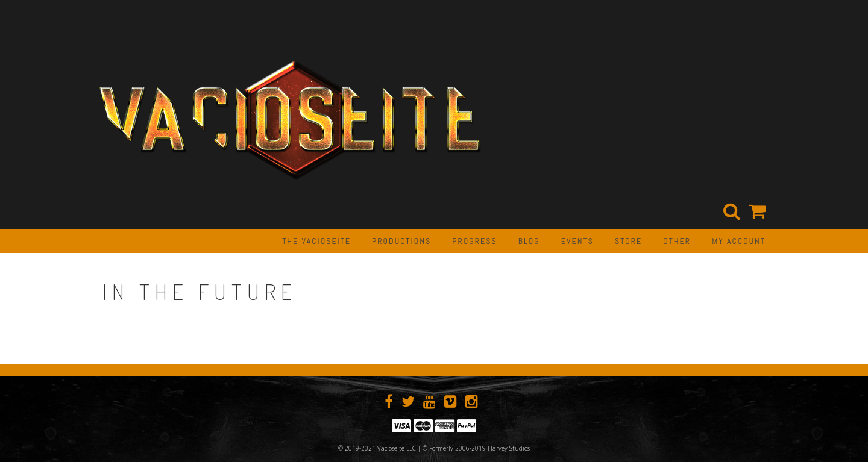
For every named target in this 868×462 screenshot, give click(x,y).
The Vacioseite (316, 241)
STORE (628, 241)
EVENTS (577, 241)
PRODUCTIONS (401, 241)
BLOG (529, 241)
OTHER (677, 241)
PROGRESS (475, 241)
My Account (739, 241)
